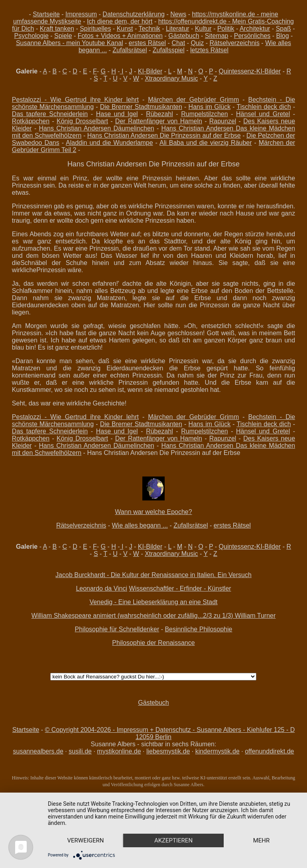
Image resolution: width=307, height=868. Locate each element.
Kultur (203, 29)
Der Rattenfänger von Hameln (159, 121)
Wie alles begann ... (140, 525)
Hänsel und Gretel (263, 114)
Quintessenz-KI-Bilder (250, 71)
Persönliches (252, 36)
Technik (150, 29)
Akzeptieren (173, 840)
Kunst (125, 29)
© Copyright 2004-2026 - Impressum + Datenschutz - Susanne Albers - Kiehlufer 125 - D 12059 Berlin (170, 733)
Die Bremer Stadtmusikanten (141, 107)
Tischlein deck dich (264, 107)
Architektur (255, 29)
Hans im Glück (210, 107)
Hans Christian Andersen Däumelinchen (97, 128)
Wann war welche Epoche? (153, 512)
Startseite (46, 14)
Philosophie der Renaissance (153, 643)
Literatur (178, 29)
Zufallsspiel (169, 50)
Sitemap (217, 36)
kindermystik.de (217, 751)
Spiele (63, 36)
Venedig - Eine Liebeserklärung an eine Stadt (153, 602)
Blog (283, 36)
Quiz (197, 43)
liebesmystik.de (168, 751)
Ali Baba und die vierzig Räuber (206, 143)
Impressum (81, 14)
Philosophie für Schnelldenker (117, 629)
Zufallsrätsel (130, 50)
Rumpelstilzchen (204, 114)
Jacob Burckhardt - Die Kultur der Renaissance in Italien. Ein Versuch (153, 575)
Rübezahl (159, 114)
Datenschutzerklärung (134, 14)
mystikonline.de (119, 751)
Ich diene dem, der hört (120, 21)
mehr (262, 840)
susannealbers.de (38, 751)
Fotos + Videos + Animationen (120, 36)
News (178, 14)
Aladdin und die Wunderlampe (109, 143)
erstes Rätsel (147, 43)
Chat (178, 43)
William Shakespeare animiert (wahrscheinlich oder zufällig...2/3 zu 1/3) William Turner (154, 616)
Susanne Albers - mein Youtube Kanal (70, 43)
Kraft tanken (57, 29)
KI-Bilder (150, 71)
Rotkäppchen (31, 121)
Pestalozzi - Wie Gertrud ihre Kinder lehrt (75, 100)
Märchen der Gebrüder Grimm (193, 100)
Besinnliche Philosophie (198, 629)
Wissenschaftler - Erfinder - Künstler (180, 588)
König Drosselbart (82, 121)
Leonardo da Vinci (101, 588)
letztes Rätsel (209, 50)
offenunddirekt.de (269, 751)
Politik (226, 29)
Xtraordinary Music (171, 78)
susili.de (80, 751)
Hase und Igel (117, 114)
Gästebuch (184, 36)
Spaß (283, 29)
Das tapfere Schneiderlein (50, 114)
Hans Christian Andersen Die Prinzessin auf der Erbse (164, 135)
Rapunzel (223, 121)
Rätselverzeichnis (235, 43)
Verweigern (86, 840)
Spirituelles (95, 29)
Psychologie (31, 36)
